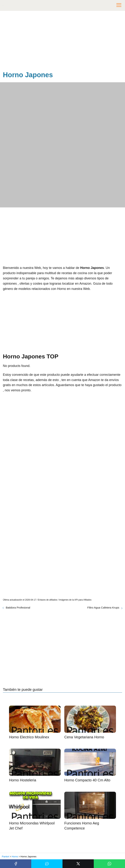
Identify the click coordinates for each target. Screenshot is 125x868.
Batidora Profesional (18, 608)
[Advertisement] (62, 42)
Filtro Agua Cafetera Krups (103, 608)
